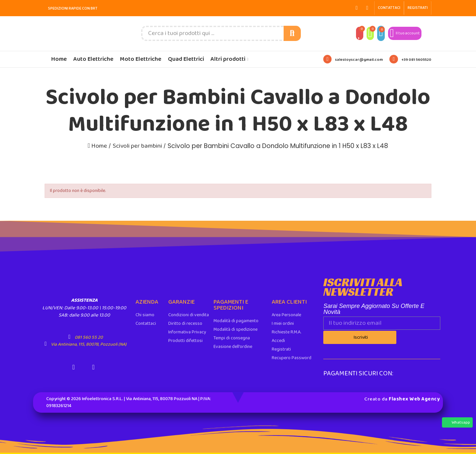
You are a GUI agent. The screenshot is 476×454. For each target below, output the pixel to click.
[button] (389, 8)
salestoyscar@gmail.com (359, 60)
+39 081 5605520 (416, 60)
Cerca (292, 33)
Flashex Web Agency (414, 398)
